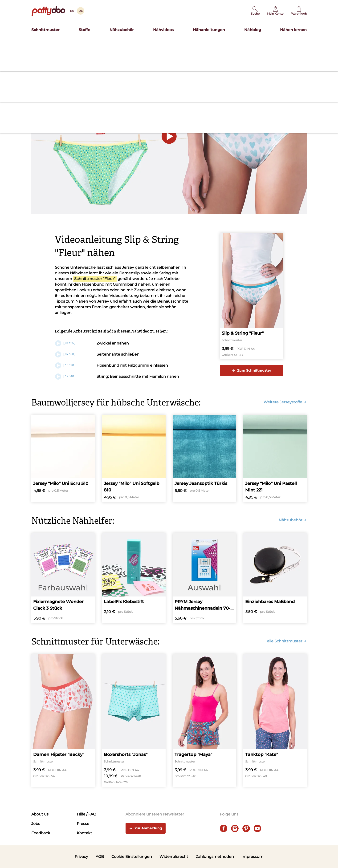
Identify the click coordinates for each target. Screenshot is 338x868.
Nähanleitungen (209, 30)
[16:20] (66, 365)
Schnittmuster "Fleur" (95, 279)
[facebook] (224, 828)
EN (72, 11)
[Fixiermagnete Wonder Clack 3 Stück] (63, 578)
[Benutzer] (275, 11)
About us (40, 814)
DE (81, 11)
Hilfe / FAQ (86, 814)
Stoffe (84, 30)
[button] (255, 11)
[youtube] (257, 828)
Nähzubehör (122, 30)
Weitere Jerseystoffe (285, 402)
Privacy (81, 857)
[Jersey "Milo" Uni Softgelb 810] (134, 458)
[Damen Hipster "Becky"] (63, 720)
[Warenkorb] (299, 11)
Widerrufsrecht (174, 857)
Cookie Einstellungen (132, 857)
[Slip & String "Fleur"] (252, 296)
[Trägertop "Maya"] (204, 720)
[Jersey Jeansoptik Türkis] (204, 458)
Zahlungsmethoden (215, 857)
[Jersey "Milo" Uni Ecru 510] (63, 458)
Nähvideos (163, 30)
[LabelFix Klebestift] (134, 578)
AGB (100, 857)
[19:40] (66, 377)
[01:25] (66, 343)
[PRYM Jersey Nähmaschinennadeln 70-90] (204, 578)
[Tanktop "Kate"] (275, 720)
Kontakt (84, 833)
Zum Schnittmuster (252, 370)
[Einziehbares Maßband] (275, 578)
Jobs (36, 824)
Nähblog (253, 30)
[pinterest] (246, 828)
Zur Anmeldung (146, 828)
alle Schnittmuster (287, 641)
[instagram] (235, 828)
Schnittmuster (45, 30)
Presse (83, 824)
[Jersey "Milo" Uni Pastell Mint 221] (275, 458)
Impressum (252, 857)
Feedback (41, 833)
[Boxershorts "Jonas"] (134, 720)
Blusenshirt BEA (201, 43)
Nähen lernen (293, 30)
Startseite (39, 53)
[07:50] (66, 354)
